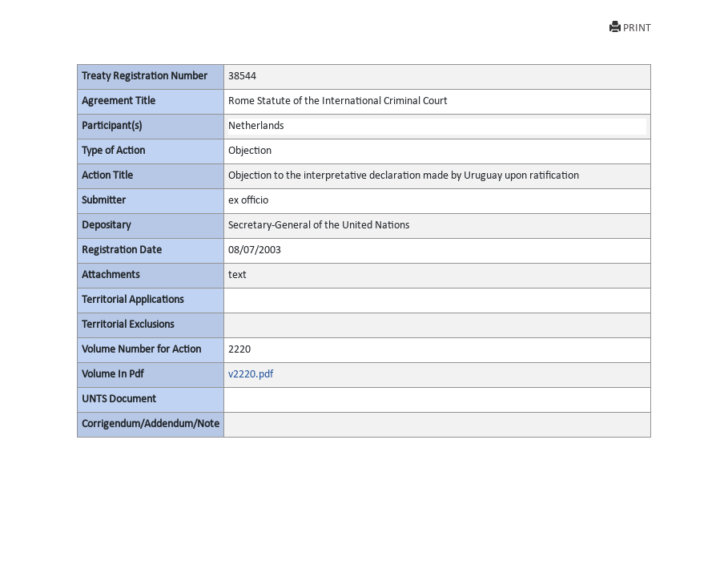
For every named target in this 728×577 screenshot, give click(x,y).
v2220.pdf (251, 375)
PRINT (630, 28)
